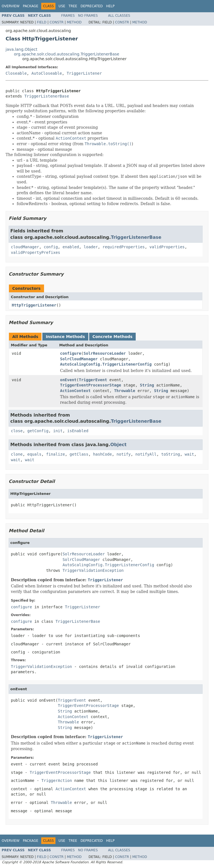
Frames (68, 16)
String (147, 385)
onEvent (68, 380)
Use (62, 6)
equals (34, 454)
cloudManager (25, 247)
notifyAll (146, 454)
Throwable (125, 391)
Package (31, 6)
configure (71, 353)
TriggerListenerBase (47, 96)
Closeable (16, 73)
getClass (79, 454)
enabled (71, 247)
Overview (11, 6)
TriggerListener (84, 73)
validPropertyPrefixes (36, 252)
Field (42, 22)
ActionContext (76, 391)
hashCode (102, 454)
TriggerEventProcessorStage (91, 385)
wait (189, 454)
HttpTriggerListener (34, 305)
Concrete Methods (113, 337)
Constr (57, 22)
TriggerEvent (93, 380)
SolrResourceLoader (105, 353)
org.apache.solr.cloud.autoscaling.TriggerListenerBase (67, 54)
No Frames (88, 16)
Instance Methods (65, 337)
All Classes (119, 16)
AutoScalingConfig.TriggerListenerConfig (106, 364)
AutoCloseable (47, 73)
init (58, 431)
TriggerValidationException (93, 570)
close (17, 431)
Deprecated (92, 6)
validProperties (167, 247)
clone (17, 454)
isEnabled (78, 431)
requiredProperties (124, 247)
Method (74, 22)
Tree (73, 6)
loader (91, 247)
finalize (55, 454)
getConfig (38, 431)
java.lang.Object (21, 49)
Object (119, 445)
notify (124, 454)
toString (171, 454)
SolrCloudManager (79, 359)
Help (110, 6)
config (51, 247)
